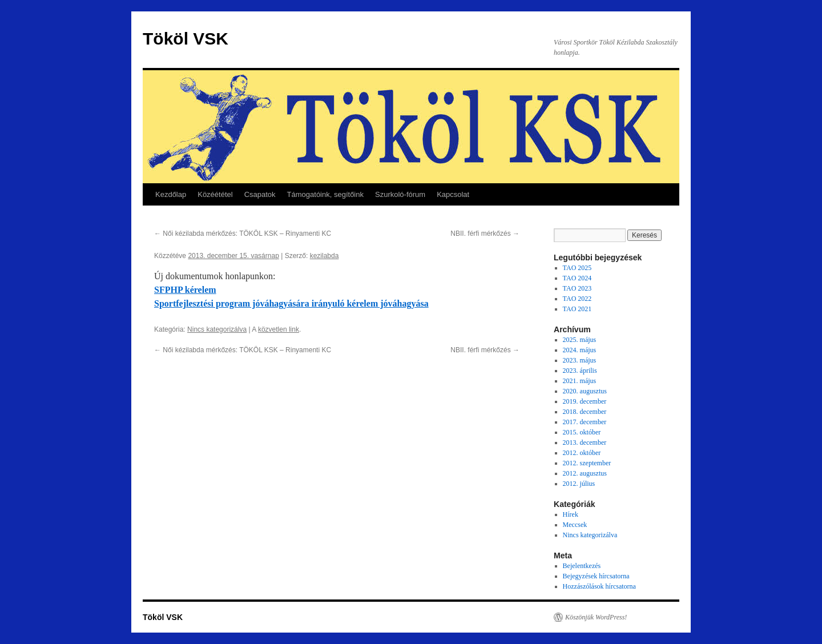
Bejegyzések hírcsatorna (596, 576)
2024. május (580, 350)
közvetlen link (279, 329)
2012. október (582, 453)
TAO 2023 (577, 288)
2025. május (580, 340)
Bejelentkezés (582, 566)
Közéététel (215, 194)
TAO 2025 (577, 268)
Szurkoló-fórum (400, 194)
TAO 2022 (577, 299)
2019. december (585, 401)
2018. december (585, 412)
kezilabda (325, 256)
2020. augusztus (585, 391)
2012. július (579, 484)
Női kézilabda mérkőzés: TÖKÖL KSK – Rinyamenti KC (243, 234)
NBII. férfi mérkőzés (485, 234)
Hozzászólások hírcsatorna (599, 586)
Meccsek (575, 525)
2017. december (585, 422)
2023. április (580, 371)
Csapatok (260, 194)
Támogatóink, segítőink (325, 194)
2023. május (580, 360)
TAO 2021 (577, 309)
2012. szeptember (587, 463)
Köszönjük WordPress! (596, 617)
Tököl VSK (186, 39)
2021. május (580, 381)
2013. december (585, 442)
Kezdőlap (171, 194)
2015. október (582, 432)
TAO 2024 (577, 278)
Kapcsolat (453, 194)
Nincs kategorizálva (217, 329)
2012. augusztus (585, 473)
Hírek (571, 514)
